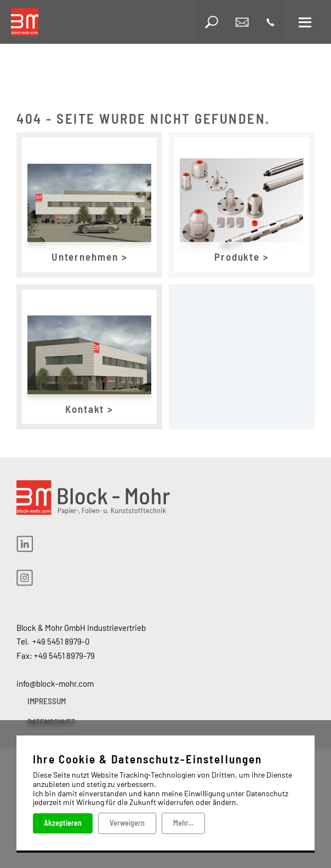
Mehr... (183, 823)
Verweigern (127, 823)
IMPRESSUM (47, 701)
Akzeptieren (63, 823)
